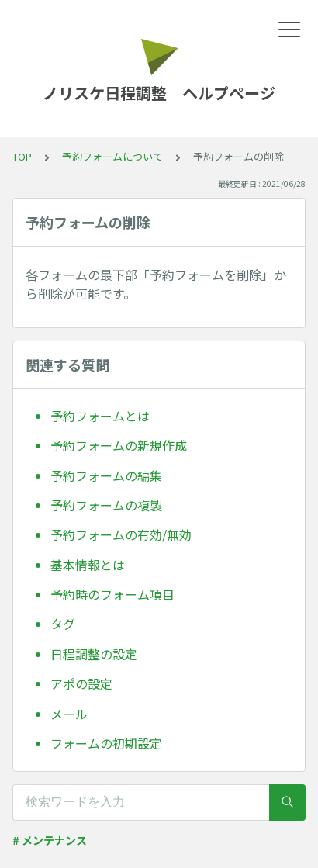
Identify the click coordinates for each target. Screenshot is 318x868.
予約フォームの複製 (106, 505)
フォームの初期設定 (106, 743)
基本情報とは (88, 565)
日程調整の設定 (94, 654)
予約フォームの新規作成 (119, 445)
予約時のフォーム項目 (112, 594)
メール (69, 714)
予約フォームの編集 (106, 475)
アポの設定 (81, 683)
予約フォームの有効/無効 (121, 534)
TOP (22, 156)
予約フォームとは (100, 416)
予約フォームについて (112, 156)
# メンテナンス (50, 840)
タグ (63, 624)
